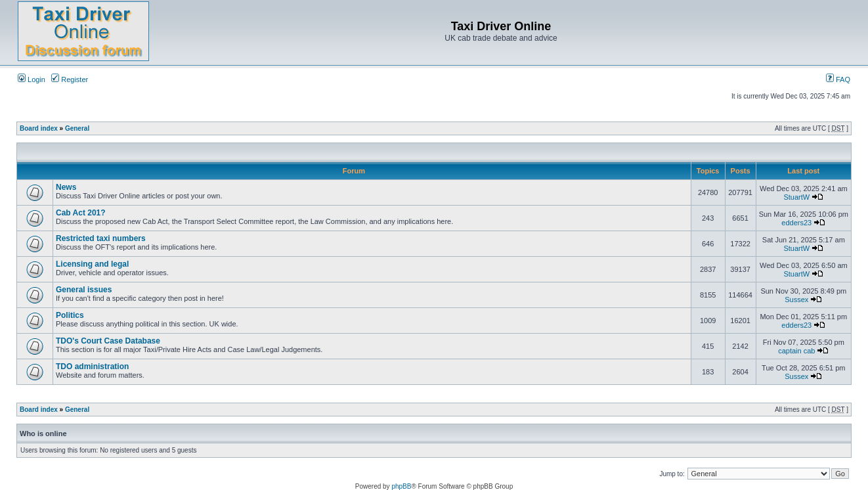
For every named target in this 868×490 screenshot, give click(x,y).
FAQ (838, 79)
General (77, 128)
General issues (84, 290)
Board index (39, 128)
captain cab (796, 351)
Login (32, 79)
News (66, 187)
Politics (70, 315)
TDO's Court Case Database (108, 341)
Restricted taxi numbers (101, 238)
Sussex (796, 300)
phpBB (401, 486)
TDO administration (92, 367)
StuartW (796, 197)
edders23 (796, 223)
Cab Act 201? (81, 213)
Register (70, 79)
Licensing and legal (92, 264)
